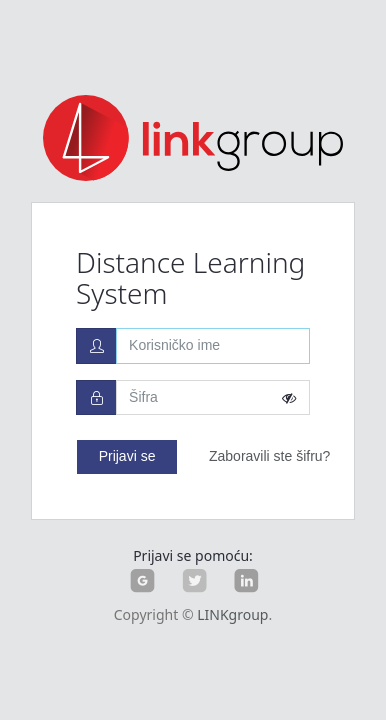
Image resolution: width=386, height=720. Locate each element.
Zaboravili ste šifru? (269, 456)
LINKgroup (232, 614)
